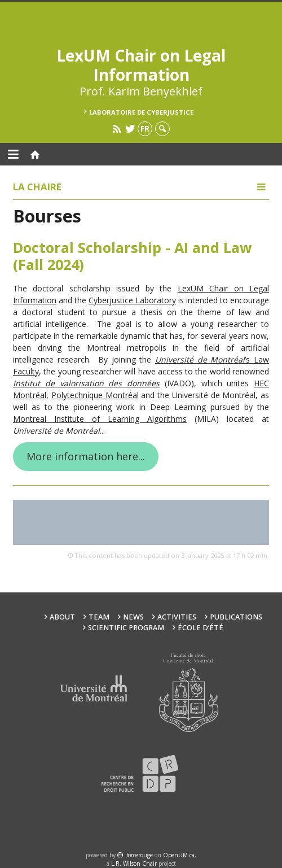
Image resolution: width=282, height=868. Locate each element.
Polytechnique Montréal (95, 395)
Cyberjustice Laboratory (132, 300)
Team (99, 617)
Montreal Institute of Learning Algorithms (100, 419)
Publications (236, 617)
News (133, 617)
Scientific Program (126, 628)
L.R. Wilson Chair (134, 863)
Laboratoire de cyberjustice (141, 112)
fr (145, 128)
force (140, 855)
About (62, 617)
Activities (177, 617)
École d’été (201, 628)
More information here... (86, 456)
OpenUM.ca (179, 855)
